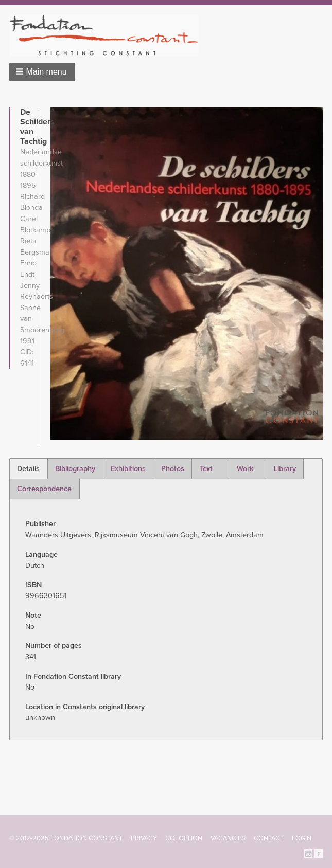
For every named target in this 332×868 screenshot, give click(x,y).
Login (302, 838)
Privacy (144, 838)
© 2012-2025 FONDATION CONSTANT (66, 838)
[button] (42, 72)
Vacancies (228, 838)
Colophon (184, 838)
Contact (269, 838)
